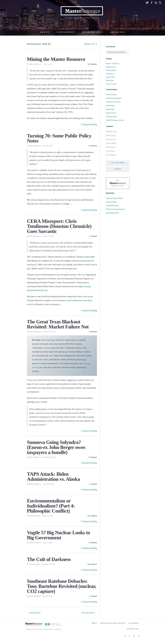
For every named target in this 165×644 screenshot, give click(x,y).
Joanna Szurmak (111, 84)
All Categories (118, 163)
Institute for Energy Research (115, 209)
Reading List (93, 32)
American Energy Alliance (114, 198)
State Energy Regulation (114, 98)
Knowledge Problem (112, 213)
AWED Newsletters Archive (115, 120)
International (110, 109)
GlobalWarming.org (112, 206)
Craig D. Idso (110, 77)
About (45, 32)
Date (93, 44)
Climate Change (111, 95)
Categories (66, 32)
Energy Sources (111, 113)
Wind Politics (110, 106)
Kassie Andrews (111, 70)
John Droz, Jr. (110, 74)
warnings (46, 348)
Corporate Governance (113, 102)
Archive (118, 169)
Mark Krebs (110, 81)
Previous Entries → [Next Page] (89, 613)
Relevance (88, 44)
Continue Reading (89, 124)
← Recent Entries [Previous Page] (34, 613)
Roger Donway (111, 67)
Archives (118, 32)
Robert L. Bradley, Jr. (113, 64)
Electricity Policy (111, 117)
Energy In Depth (111, 202)
